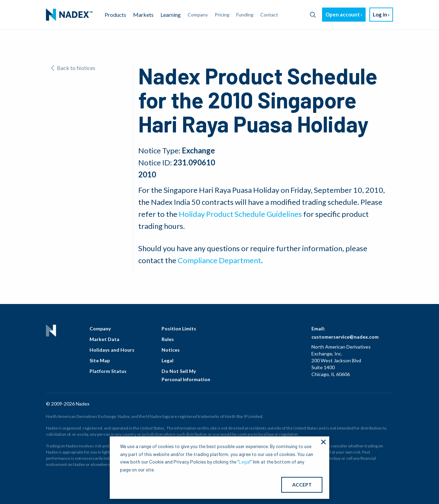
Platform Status (108, 371)
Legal (168, 360)
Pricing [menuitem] (222, 15)
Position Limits (179, 329)
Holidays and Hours (112, 350)
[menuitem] (69, 15)
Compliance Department (219, 260)
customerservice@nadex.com (345, 337)
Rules (168, 339)
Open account (343, 14)
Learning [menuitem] (171, 15)
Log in (380, 14)
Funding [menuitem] (245, 15)
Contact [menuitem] (269, 15)
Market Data (104, 339)
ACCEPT (302, 485)
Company (100, 329)
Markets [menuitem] (143, 15)
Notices (171, 350)
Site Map (100, 360)
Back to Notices (73, 68)
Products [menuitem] (115, 15)
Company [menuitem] (198, 15)
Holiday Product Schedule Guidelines (240, 214)
